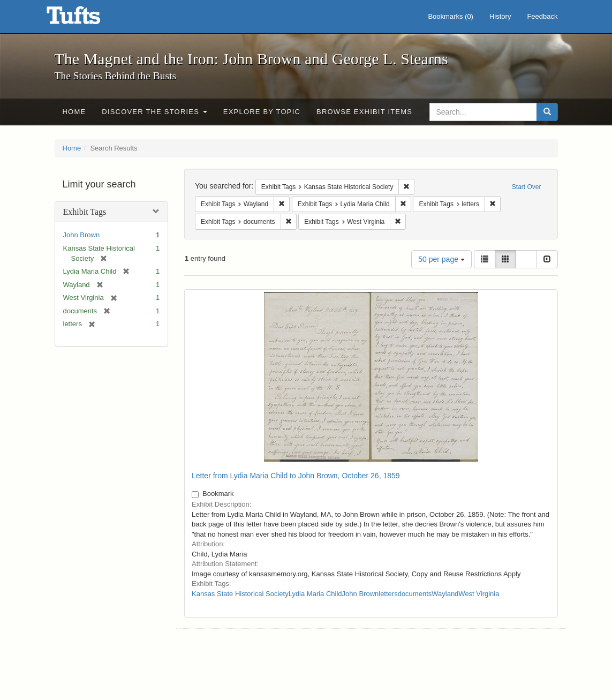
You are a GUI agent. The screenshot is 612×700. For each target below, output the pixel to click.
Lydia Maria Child (315, 594)
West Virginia (479, 594)
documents (415, 594)
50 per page (441, 259)
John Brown (82, 235)
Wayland (445, 594)
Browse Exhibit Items (364, 112)
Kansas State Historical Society (240, 594)
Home (74, 112)
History (500, 16)
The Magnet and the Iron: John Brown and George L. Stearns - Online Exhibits (87, 19)
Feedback (542, 16)
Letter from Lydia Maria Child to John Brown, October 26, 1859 (296, 476)
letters (388, 594)
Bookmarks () (451, 16)
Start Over (527, 187)
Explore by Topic (262, 112)
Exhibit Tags (85, 212)
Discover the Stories (154, 112)
